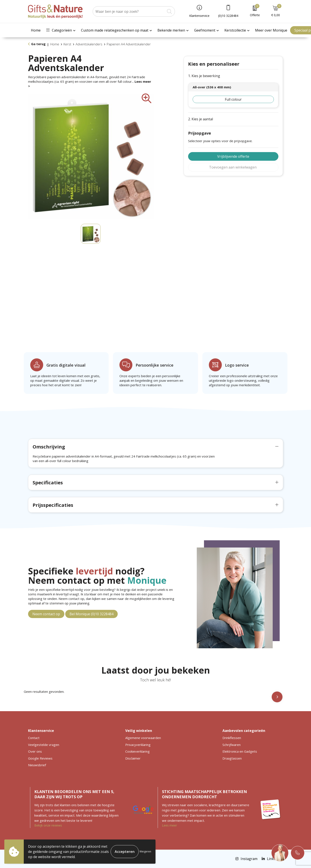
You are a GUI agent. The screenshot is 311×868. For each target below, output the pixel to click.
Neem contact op (46, 614)
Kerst (67, 44)
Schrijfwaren (232, 745)
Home (36, 30)
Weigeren (145, 851)
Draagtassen (232, 758)
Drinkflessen (232, 738)
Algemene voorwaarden (143, 738)
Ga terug (38, 44)
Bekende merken (171, 30)
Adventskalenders (89, 44)
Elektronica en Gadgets (240, 751)
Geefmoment (205, 30)
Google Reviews (40, 758)
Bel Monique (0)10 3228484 (91, 614)
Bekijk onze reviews (48, 825)
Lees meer (169, 825)
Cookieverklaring (137, 751)
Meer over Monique (271, 30)
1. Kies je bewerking (204, 76)
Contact (34, 738)
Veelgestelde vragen (44, 745)
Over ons (35, 751)
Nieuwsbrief (37, 765)
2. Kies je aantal (201, 119)
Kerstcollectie (235, 30)
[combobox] (129, 11)
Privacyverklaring (138, 745)
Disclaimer (133, 758)
